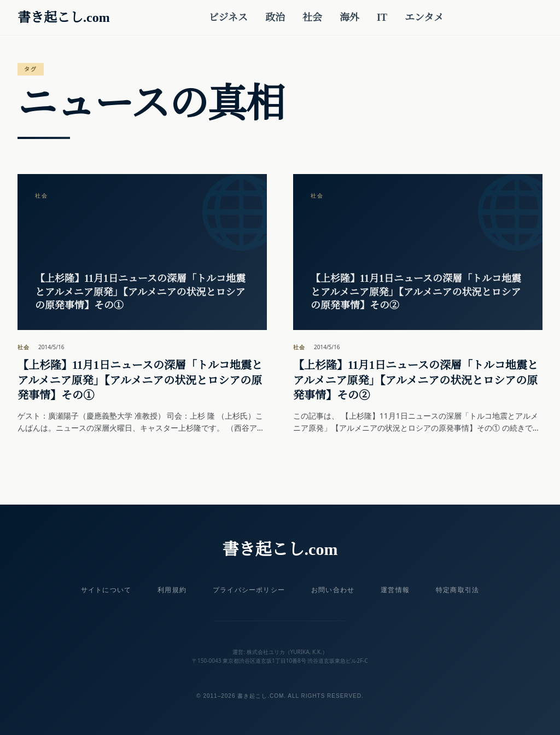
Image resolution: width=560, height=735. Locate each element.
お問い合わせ (333, 590)
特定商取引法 (457, 590)
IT (382, 18)
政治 (275, 18)
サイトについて (106, 590)
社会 (312, 18)
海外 (349, 18)
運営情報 (395, 590)
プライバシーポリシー (249, 590)
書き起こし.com (64, 18)
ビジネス (228, 18)
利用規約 (172, 590)
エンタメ (424, 18)
